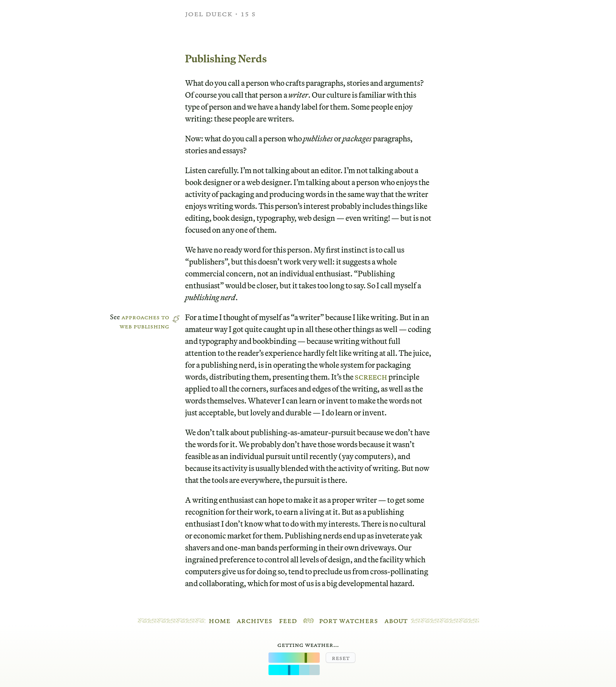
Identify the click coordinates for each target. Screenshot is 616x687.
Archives (255, 620)
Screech (371, 377)
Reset (341, 658)
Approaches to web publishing (144, 321)
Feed (288, 620)
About (396, 620)
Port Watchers (349, 620)
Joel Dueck (209, 13)
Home (219, 620)
